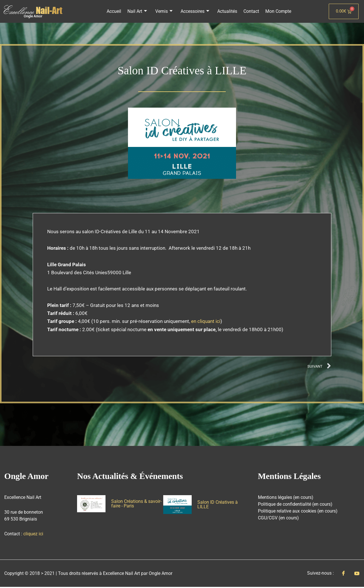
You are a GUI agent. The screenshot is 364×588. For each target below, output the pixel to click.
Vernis (165, 11)
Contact (250, 11)
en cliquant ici (206, 321)
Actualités (227, 11)
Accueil (116, 11)
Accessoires (195, 11)
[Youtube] (357, 574)
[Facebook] (343, 574)
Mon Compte (277, 11)
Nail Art (139, 11)
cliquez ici (33, 535)
